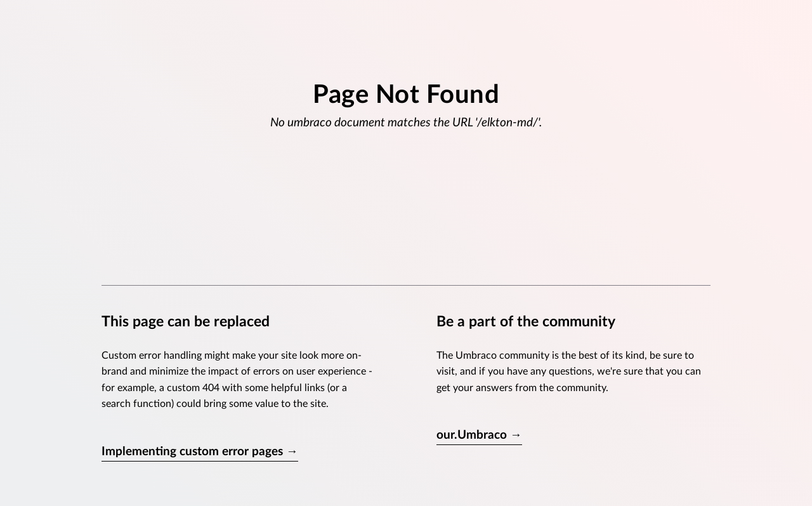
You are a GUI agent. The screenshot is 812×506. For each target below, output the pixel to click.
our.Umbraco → (479, 435)
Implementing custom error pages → (200, 452)
